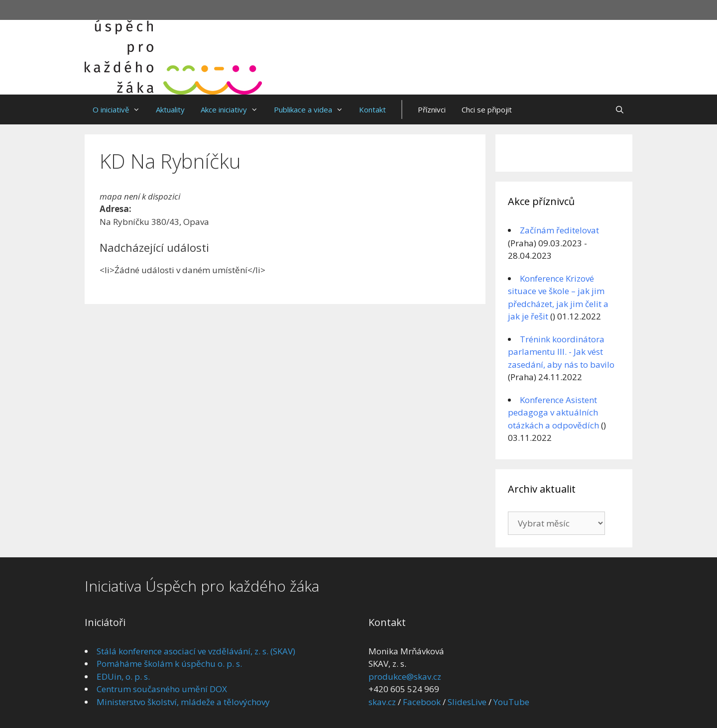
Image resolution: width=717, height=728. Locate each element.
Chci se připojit (487, 109)
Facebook (422, 702)
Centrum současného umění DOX (162, 689)
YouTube (511, 702)
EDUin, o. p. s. (123, 676)
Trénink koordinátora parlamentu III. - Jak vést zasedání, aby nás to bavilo (561, 352)
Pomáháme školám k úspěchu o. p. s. (169, 664)
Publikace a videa (312, 109)
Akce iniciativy (233, 109)
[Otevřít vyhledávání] (620, 109)
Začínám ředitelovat (559, 230)
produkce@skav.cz (405, 676)
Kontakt (372, 109)
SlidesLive (467, 702)
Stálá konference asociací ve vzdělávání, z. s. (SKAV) (196, 651)
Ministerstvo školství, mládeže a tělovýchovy (183, 702)
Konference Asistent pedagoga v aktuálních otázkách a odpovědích (553, 413)
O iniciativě (120, 109)
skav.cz (382, 702)
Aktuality (170, 109)
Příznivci (432, 109)
